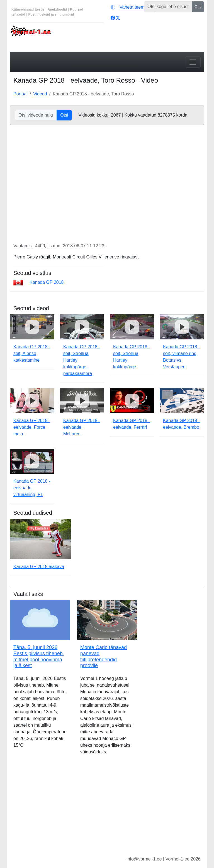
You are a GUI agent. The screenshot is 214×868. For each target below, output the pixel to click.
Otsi (198, 7)
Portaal (20, 94)
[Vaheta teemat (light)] (131, 7)
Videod (40, 94)
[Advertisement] (107, 810)
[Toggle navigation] (193, 62)
